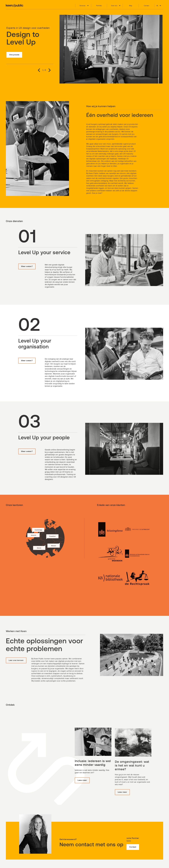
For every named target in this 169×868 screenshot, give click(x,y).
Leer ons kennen (16, 671)
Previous (40, 70)
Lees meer (82, 792)
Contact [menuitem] (147, 6)
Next (49, 70)
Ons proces (14, 55)
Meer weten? (27, 278)
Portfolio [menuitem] (99, 6)
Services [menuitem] (82, 6)
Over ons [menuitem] (114, 6)
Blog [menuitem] (131, 6)
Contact (133, 858)
